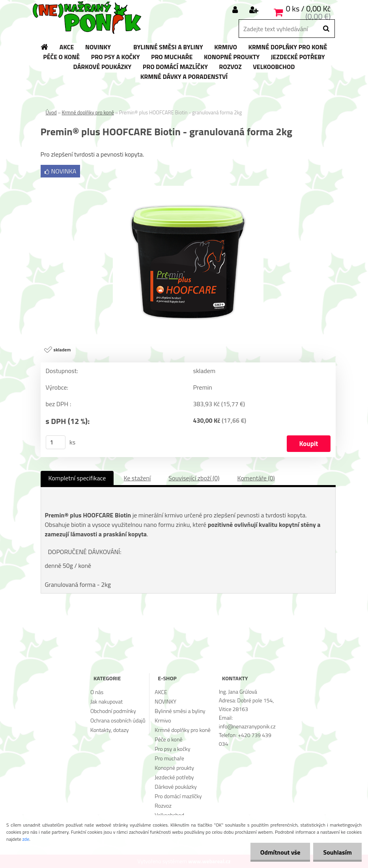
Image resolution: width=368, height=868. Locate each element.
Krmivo (163, 720)
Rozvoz (163, 805)
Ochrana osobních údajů (118, 720)
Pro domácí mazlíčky (178, 796)
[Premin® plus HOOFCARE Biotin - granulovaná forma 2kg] (188, 189)
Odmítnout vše (280, 852)
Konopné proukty (174, 768)
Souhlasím (337, 852)
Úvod (51, 112)
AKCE (161, 692)
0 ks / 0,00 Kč (308, 8)
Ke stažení (137, 478)
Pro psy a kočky (172, 749)
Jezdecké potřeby (174, 777)
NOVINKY (165, 701)
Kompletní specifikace (77, 478)
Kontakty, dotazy (109, 730)
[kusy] (56, 442)
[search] (326, 29)
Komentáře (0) (256, 478)
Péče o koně (168, 739)
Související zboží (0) (194, 478)
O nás (97, 692)
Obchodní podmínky (113, 711)
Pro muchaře (169, 758)
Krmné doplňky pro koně (88, 112)
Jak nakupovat (106, 701)
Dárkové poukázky (176, 787)
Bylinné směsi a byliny (180, 711)
